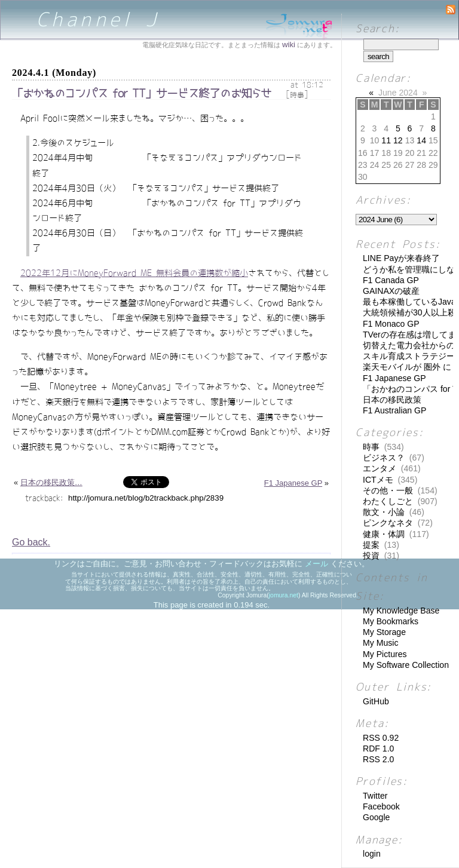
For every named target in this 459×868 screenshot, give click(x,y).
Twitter (375, 796)
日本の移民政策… (51, 482)
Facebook (381, 806)
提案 (371, 545)
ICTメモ (378, 480)
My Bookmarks (391, 621)
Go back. (31, 542)
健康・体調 (384, 534)
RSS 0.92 (381, 738)
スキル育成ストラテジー (409, 356)
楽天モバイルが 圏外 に (407, 367)
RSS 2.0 (378, 759)
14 (421, 140)
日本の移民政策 (392, 400)
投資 (371, 556)
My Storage (384, 632)
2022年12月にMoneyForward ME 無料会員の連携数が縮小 (134, 273)
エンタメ (380, 468)
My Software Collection (406, 665)
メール (316, 564)
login (372, 854)
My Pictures (385, 654)
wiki (289, 45)
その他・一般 (388, 490)
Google (376, 817)
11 (386, 140)
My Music (380, 643)
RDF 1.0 (378, 749)
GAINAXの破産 (391, 291)
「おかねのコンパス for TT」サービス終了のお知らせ (142, 93)
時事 (297, 95)
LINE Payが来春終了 (401, 258)
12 (398, 140)
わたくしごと (388, 501)
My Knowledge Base (401, 611)
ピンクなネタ (388, 523)
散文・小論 (384, 512)
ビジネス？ (384, 458)
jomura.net (284, 595)
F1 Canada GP (391, 280)
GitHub (376, 701)
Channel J (98, 19)
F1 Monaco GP (391, 324)
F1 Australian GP (394, 410)
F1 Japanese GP (293, 483)
